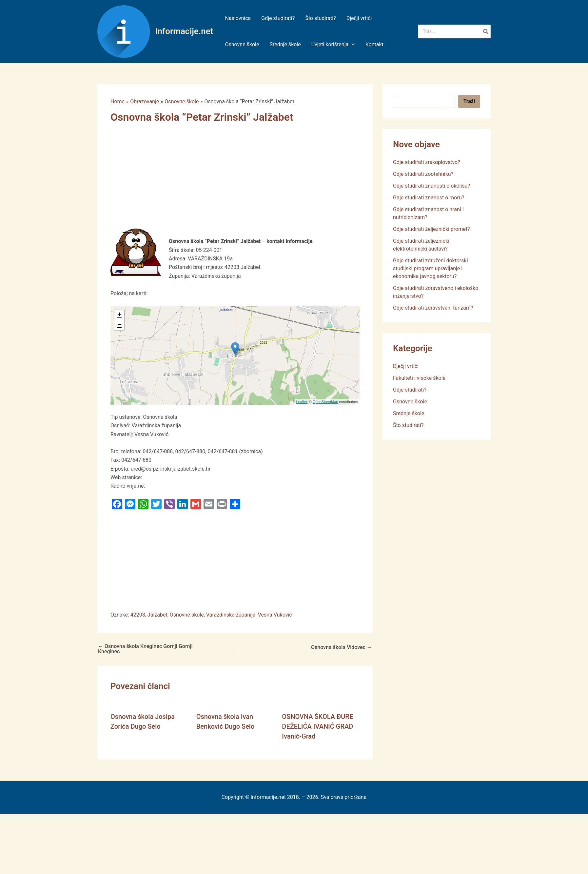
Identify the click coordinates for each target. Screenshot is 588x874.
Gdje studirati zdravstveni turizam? (433, 308)
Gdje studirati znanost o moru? (429, 198)
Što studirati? (408, 425)
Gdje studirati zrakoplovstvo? (427, 162)
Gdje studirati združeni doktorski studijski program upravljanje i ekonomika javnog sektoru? (431, 268)
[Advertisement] (210, 180)
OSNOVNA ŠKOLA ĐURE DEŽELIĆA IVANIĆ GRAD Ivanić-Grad (317, 726)
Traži (469, 101)
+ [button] (119, 315)
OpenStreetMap (325, 402)
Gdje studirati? (410, 390)
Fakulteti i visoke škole (419, 378)
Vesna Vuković (275, 615)
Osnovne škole (187, 615)
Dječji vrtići (406, 366)
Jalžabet (157, 615)
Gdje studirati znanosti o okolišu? (431, 186)
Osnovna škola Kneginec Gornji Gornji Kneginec (145, 649)
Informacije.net (184, 31)
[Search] (486, 31)
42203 (138, 615)
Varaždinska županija (231, 615)
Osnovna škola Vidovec (342, 647)
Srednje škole (409, 413)
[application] (352, 45)
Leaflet (302, 402)
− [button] (119, 325)
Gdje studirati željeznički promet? (431, 229)
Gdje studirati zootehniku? (423, 174)
